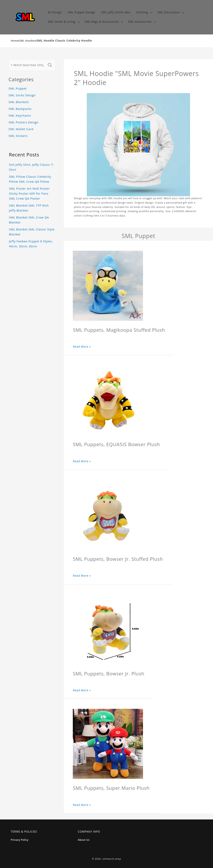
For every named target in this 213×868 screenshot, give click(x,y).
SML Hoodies (27, 41)
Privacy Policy (20, 840)
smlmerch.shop (112, 859)
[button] (144, 12)
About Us (84, 840)
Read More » (82, 347)
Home (14, 41)
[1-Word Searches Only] (28, 65)
